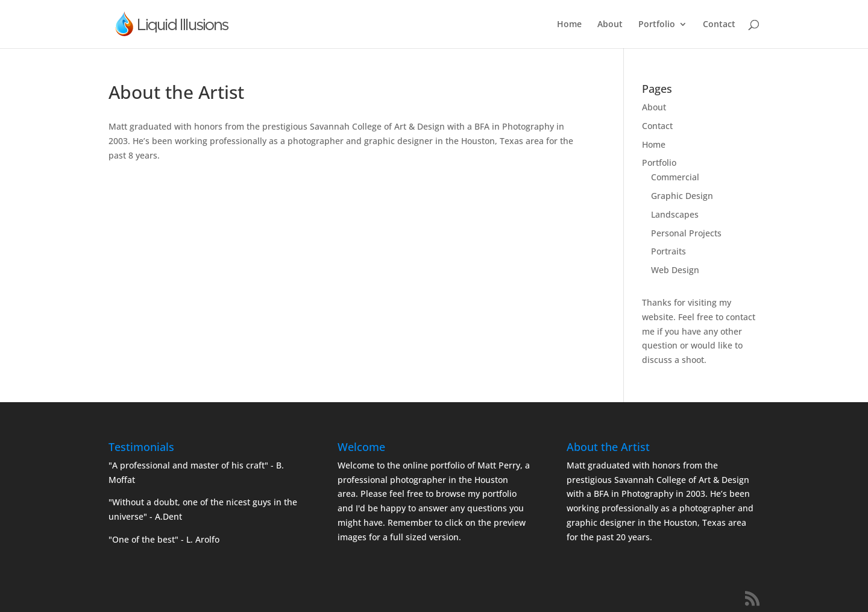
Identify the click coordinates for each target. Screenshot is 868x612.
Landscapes (675, 214)
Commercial (675, 177)
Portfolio (657, 25)
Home (569, 25)
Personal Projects (686, 233)
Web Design (675, 270)
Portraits (668, 251)
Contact (719, 25)
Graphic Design (682, 196)
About (610, 25)
